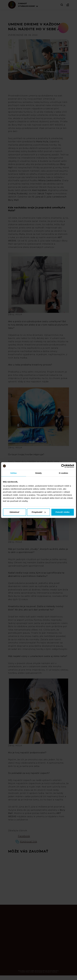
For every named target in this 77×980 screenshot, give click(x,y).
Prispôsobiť (39, 512)
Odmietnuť (14, 512)
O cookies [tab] (63, 473)
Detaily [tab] (39, 473)
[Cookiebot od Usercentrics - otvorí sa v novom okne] (63, 466)
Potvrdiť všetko (63, 512)
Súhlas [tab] (14, 473)
